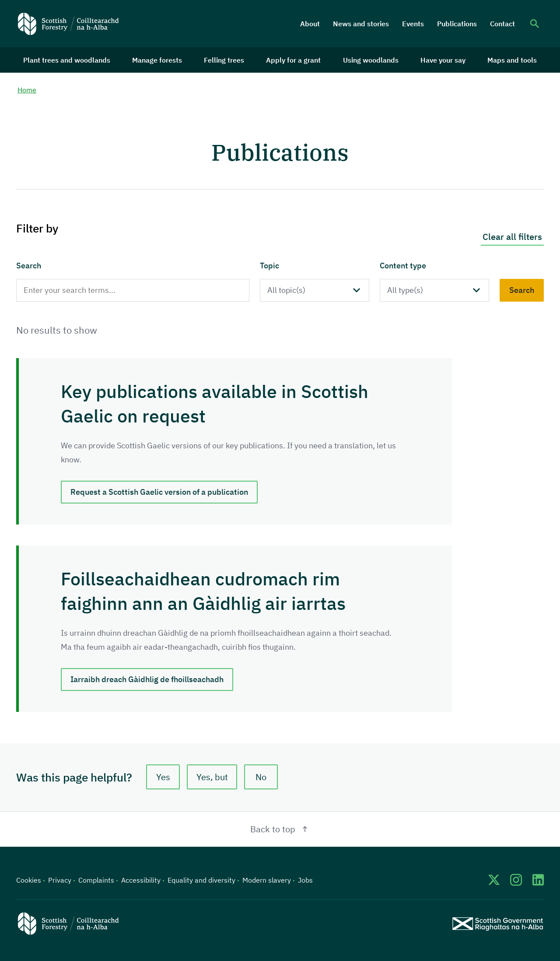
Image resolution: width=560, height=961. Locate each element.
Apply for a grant (293, 60)
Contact (502, 24)
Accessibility (141, 880)
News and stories (361, 24)
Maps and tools (512, 60)
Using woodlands (371, 60)
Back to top (280, 829)
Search (29, 266)
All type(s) (405, 290)
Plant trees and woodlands (67, 60)
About (310, 24)
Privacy (60, 880)
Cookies (29, 880)
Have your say (443, 60)
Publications (457, 24)
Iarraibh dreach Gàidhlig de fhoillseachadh (147, 679)
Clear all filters (512, 237)
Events (413, 24)
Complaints (96, 880)
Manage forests (157, 60)
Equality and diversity (201, 880)
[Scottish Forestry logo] (68, 24)
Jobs (305, 880)
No (261, 777)
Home (27, 90)
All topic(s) (286, 290)
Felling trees (224, 60)
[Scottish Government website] (498, 924)
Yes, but (212, 777)
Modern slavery (267, 880)
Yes (163, 777)
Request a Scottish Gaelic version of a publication (159, 492)
